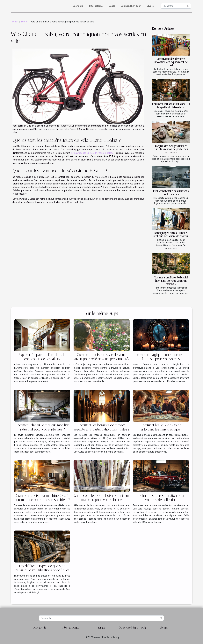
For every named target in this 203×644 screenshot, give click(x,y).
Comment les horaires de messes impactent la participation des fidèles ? (102, 427)
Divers (150, 6)
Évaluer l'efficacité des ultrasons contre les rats (171, 193)
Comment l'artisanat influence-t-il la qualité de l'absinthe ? (171, 106)
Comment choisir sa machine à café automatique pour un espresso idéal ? (42, 498)
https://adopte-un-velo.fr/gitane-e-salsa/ (92, 153)
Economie (78, 6)
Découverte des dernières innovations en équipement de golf (171, 62)
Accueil (14, 22)
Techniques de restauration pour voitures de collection (161, 498)
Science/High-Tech (131, 6)
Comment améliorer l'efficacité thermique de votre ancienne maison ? (171, 281)
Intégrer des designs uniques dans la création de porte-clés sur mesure (171, 149)
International (96, 6)
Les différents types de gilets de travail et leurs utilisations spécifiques (42, 568)
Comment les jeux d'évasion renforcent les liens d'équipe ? (161, 427)
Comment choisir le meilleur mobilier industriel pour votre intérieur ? (42, 427)
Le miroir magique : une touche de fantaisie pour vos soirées (161, 357)
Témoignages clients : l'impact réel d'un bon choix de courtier (171, 235)
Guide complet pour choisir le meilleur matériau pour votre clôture (102, 498)
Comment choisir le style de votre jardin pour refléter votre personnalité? (102, 357)
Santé (112, 6)
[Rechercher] (176, 6)
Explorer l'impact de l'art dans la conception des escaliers (42, 357)
